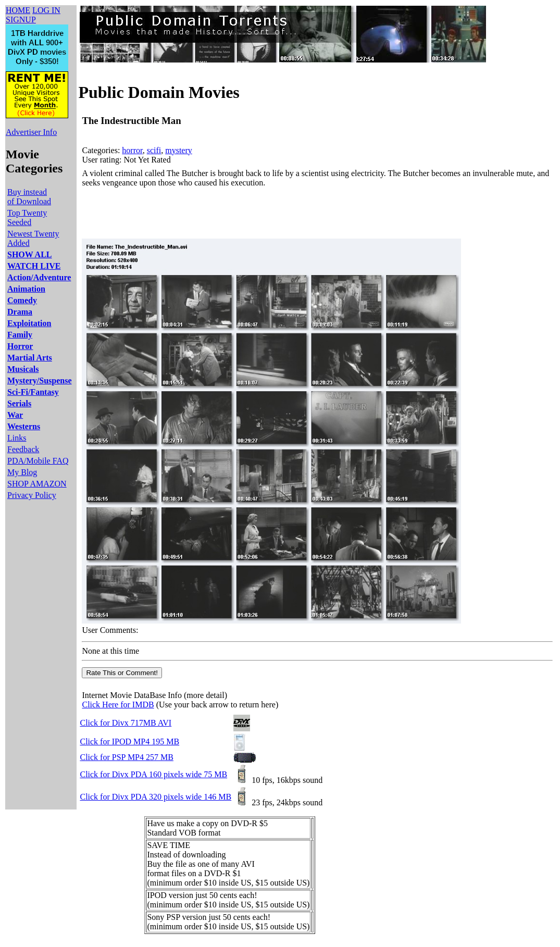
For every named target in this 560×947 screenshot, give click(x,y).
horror (132, 150)
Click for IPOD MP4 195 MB (129, 742)
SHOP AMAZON (37, 484)
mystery (179, 150)
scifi (154, 150)
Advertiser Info (31, 132)
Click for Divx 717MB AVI (126, 723)
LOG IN (46, 10)
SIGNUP (21, 20)
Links (17, 438)
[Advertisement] (271, 213)
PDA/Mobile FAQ (38, 461)
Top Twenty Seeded (27, 217)
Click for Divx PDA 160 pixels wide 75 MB (153, 774)
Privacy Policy (32, 495)
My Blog (22, 472)
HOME (18, 10)
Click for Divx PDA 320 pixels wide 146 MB (155, 797)
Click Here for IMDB (118, 705)
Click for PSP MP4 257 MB (126, 757)
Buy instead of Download (29, 197)
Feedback (23, 449)
